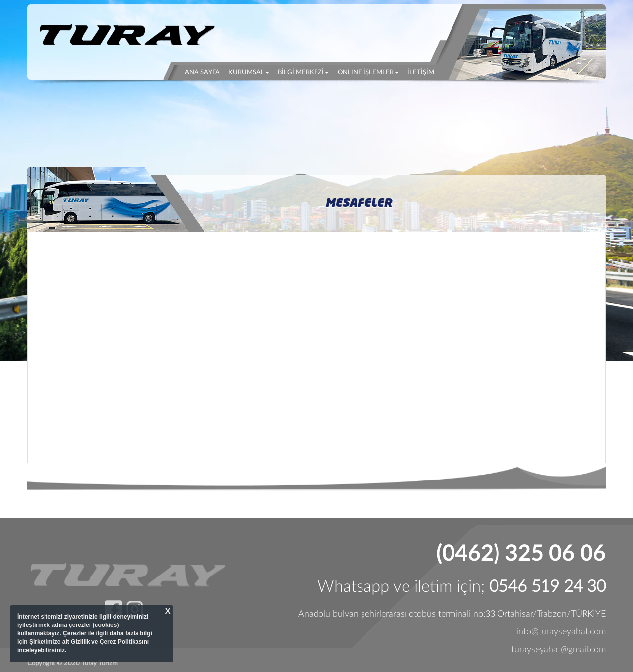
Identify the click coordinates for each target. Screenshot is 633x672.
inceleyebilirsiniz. (42, 650)
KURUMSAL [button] (249, 72)
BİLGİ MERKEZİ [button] (303, 72)
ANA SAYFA (204, 72)
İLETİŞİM (421, 72)
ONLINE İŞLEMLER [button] (368, 72)
